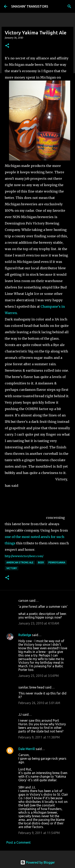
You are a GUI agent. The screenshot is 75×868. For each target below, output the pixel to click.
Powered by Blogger (38, 862)
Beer (41, 562)
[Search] (69, 6)
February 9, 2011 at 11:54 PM (39, 833)
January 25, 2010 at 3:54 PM (39, 676)
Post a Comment (18, 842)
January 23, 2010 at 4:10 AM (39, 623)
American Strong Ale (20, 562)
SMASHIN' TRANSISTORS (30, 6)
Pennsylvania (57, 562)
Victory (12, 568)
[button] (7, 46)
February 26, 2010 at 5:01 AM (39, 703)
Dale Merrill (27, 749)
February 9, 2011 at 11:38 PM (39, 737)
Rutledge (25, 635)
